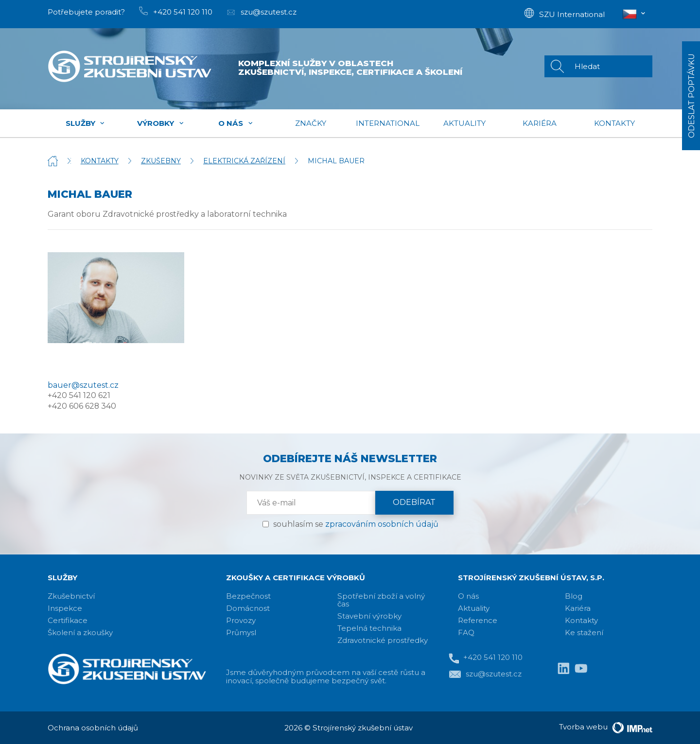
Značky (311, 123)
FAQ (466, 632)
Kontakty (614, 123)
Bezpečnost (248, 596)
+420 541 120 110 (486, 658)
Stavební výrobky (369, 616)
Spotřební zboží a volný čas (381, 600)
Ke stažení (584, 632)
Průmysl (241, 632)
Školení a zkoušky (80, 632)
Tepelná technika (369, 628)
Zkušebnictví (71, 596)
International (388, 123)
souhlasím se (356, 524)
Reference (478, 620)
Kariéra (540, 123)
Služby (86, 123)
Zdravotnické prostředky (383, 640)
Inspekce (65, 608)
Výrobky (161, 123)
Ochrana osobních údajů (93, 728)
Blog (574, 596)
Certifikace (68, 620)
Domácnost (248, 608)
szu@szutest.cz (485, 675)
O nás (236, 123)
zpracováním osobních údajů (382, 524)
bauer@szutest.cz (83, 385)
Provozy (241, 620)
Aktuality (464, 123)
